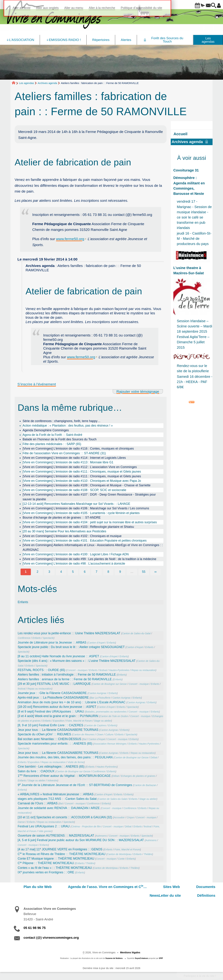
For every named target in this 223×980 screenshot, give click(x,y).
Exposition (59, 721)
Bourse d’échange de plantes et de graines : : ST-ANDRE (62, 518)
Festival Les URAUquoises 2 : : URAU (44, 826)
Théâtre (148, 854)
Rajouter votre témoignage (138, 391)
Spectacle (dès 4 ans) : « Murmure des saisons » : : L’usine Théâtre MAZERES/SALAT (77, 661)
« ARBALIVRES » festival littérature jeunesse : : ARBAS (56, 794)
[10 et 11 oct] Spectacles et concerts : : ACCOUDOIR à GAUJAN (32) (65, 817)
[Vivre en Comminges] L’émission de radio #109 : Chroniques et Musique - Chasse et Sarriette (87, 485)
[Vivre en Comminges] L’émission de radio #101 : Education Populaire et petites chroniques (85, 541)
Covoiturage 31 (186, 170)
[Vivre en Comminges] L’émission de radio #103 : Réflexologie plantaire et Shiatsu (78, 527)
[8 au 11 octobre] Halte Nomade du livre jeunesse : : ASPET (58, 656)
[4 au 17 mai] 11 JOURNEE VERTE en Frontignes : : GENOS (60, 849)
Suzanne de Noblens (114, 958)
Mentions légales (130, 952)
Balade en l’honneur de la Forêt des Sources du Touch (60, 439)
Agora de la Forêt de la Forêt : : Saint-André (52, 435)
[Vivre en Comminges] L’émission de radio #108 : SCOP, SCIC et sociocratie (74, 490)
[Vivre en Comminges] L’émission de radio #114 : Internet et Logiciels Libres (74, 458)
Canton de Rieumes (84, 734)
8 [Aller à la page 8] (108, 572)
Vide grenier (45, 831)
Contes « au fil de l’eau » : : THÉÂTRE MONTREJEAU (55, 868)
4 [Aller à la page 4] (61, 572)
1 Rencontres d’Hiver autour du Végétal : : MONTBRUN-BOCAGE (64, 776)
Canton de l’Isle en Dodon (114, 716)
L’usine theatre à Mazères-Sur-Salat (189, 270)
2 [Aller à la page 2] (37, 572)
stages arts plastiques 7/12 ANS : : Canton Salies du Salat (57, 799)
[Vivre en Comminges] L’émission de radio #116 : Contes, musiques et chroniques (78, 449)
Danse (21, 822)
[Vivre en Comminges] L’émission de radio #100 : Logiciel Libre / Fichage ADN (76, 554)
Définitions (210, 895)
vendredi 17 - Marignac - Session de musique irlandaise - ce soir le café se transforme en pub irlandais (194, 215)
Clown (100, 734)
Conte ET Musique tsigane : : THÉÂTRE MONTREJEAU (56, 859)
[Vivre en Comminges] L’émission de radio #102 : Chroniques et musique (72, 536)
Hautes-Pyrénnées (119, 670)
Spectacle (48, 638)
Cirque (130, 817)
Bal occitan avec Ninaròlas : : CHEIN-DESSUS (50, 739)
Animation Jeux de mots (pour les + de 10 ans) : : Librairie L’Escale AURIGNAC (72, 702)
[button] (188, 6)
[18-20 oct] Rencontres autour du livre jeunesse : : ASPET (57, 707)
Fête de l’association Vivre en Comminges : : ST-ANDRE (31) (64, 453)
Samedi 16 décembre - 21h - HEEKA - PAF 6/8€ (195, 382)
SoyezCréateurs (141, 958)
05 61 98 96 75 (35, 928)
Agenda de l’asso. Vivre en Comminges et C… (89, 886)
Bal (85, 739)
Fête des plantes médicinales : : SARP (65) (52, 444)
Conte (121, 859)
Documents (171, 887)
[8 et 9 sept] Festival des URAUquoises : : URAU (51, 711)
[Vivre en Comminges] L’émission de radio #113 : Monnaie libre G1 (68, 462)
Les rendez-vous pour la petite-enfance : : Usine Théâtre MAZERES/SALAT (69, 633)
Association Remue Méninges (110, 744)
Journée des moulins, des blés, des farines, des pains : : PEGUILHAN (65, 757)
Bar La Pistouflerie (100, 698)
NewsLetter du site (204, 887)
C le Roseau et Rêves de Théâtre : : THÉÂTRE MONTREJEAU (62, 854)
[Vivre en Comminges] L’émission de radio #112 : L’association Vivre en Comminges (80, 467)
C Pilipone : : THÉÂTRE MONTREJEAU (46, 863)
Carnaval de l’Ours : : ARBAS (38, 803)
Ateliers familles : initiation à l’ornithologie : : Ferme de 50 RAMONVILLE (67, 675)
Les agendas (26, 83)
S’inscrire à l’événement (37, 384)
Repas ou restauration (143, 670)
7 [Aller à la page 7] (97, 572)
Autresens (101, 836)
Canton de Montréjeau (119, 854)
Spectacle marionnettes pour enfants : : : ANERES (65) (55, 744)
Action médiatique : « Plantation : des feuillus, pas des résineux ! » (68, 426)
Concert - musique (77, 670)
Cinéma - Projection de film (86, 826)
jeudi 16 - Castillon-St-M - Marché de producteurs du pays (194, 239)
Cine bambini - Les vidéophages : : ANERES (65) (51, 767)
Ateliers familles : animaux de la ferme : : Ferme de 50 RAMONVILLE (65, 679)
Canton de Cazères (96, 725)
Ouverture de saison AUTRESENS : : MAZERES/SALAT (56, 836)
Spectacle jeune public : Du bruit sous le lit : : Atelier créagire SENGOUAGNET (71, 647)
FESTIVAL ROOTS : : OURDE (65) (42, 670)
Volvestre (52, 780)
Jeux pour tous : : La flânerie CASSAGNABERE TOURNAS (58, 730)
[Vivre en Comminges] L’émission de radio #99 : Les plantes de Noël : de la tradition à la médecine (89, 559)
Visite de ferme (76, 762)
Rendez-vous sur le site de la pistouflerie (193, 368)
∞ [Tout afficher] (155, 572)
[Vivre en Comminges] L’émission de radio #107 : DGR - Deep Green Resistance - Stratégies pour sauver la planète (89, 497)
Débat (154, 757)
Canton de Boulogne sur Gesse (110, 684)
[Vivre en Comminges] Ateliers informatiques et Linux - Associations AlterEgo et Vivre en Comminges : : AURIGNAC (93, 547)
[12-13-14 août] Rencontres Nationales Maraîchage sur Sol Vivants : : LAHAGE (76, 504)
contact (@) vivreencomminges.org (51, 938)
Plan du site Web (28, 887)
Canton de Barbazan (145, 785)
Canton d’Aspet (96, 643)
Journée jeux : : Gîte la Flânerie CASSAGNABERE (52, 693)
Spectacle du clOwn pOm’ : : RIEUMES (44, 734)
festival (103, 670)
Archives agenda (47, 83)
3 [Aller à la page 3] (49, 572)
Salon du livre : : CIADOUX (36, 771)
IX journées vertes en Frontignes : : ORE (46, 872)
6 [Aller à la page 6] (85, 572)
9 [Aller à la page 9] (120, 572)
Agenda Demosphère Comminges (46, 430)
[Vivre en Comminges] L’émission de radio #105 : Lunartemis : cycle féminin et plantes (81, 513)
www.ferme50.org (70, 239)
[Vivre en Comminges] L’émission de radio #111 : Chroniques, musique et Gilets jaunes (82, 472)
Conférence (24, 638)
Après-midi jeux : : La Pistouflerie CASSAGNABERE (53, 698)
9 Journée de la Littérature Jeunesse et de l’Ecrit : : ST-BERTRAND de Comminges (75, 785)
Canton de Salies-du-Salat (136, 633)
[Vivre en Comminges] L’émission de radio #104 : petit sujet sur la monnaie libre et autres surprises (90, 522)
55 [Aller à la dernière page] (144, 572)
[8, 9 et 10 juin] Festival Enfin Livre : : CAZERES (51, 725)
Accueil (180, 134)
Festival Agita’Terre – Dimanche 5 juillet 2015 (193, 342)
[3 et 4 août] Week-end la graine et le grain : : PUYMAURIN (58, 716)
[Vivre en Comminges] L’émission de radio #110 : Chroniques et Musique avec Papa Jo (82, 481)
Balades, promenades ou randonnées (106, 712)
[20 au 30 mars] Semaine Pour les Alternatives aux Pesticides (64, 531)
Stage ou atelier (103, 721)
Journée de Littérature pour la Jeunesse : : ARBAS (52, 642)
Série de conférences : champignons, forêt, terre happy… (62, 421)
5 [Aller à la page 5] (73, 572)
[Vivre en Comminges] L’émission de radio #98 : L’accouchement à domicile (74, 564)
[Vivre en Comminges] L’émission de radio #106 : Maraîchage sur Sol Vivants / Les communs (86, 508)
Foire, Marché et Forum (79, 721)
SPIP (161, 958)
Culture (109, 734)
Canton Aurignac (97, 693)
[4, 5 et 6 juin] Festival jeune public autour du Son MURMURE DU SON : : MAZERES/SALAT (81, 840)
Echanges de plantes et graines (138, 776)
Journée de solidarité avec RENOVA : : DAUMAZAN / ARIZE (59, 808)
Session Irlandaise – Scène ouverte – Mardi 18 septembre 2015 (195, 326)
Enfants (23, 602)
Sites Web (145, 887)
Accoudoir (119, 817)
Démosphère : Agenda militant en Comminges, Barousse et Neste (189, 186)
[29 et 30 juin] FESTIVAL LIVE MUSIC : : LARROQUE (54, 684)
